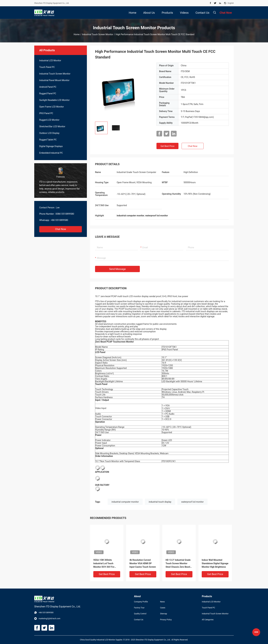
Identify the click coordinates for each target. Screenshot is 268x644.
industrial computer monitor (125, 502)
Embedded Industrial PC (51, 153)
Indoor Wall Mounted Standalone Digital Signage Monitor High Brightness (215, 563)
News (162, 602)
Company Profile (141, 602)
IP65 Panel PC (46, 113)
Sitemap (164, 614)
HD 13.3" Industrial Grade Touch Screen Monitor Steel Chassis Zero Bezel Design (178, 564)
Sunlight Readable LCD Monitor (54, 100)
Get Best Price (167, 146)
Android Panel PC (48, 87)
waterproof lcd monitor (192, 502)
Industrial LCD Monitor (50, 60)
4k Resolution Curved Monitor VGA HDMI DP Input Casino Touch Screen (143, 563)
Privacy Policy (166, 620)
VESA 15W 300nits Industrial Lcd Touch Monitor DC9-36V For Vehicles (104, 564)
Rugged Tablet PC (48, 140)
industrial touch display (160, 502)
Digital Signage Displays (51, 146)
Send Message (117, 269)
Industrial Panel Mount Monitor (54, 80)
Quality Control (140, 614)
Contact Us (139, 620)
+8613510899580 (59, 220)
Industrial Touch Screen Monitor (98, 34)
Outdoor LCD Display (49, 133)
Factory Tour (139, 608)
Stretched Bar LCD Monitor (52, 126)
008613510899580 (65, 214)
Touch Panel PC (47, 67)
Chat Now (61, 229)
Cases (163, 608)
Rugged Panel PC (48, 93)
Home (77, 34)
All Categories (208, 620)
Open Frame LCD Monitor (52, 107)
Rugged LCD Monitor (49, 120)
